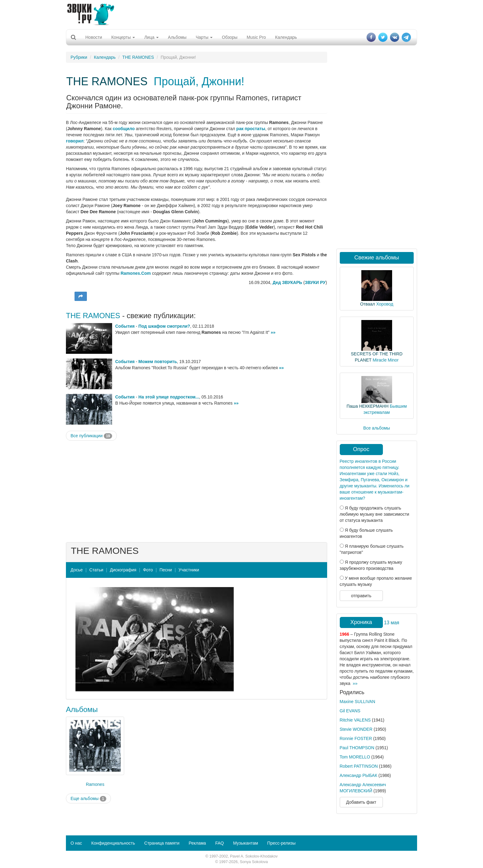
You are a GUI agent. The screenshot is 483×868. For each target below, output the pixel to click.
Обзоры (230, 37)
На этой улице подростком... (169, 397)
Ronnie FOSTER (356, 738)
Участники (189, 570)
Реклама (197, 843)
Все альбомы (377, 428)
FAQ (220, 843)
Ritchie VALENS (355, 720)
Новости (94, 37)
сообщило (124, 129)
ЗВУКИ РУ (315, 282)
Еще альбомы (88, 799)
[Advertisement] (241, 14)
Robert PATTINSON (359, 766)
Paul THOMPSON (357, 748)
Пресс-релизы (282, 843)
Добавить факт (361, 802)
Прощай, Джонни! (199, 81)
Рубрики (79, 57)
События (125, 326)
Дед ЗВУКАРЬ (287, 282)
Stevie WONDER (356, 729)
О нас (76, 843)
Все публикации (91, 436)
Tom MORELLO (355, 757)
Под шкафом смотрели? (164, 326)
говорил (75, 141)
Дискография (123, 570)
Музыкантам (246, 843)
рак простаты (251, 129)
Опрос (361, 449)
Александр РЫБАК (359, 775)
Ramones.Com (136, 273)
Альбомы (177, 37)
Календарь (286, 37)
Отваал (367, 304)
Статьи (96, 570)
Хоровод (385, 304)
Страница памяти (162, 843)
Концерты (123, 37)
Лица (151, 37)
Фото (148, 570)
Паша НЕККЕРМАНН (367, 406)
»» (273, 332)
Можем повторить (158, 362)
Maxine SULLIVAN (358, 702)
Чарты (204, 37)
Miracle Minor (386, 360)
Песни (166, 570)
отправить (361, 596)
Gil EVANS (350, 711)
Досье (77, 570)
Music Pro (256, 37)
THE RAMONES (138, 57)
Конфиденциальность (113, 843)
